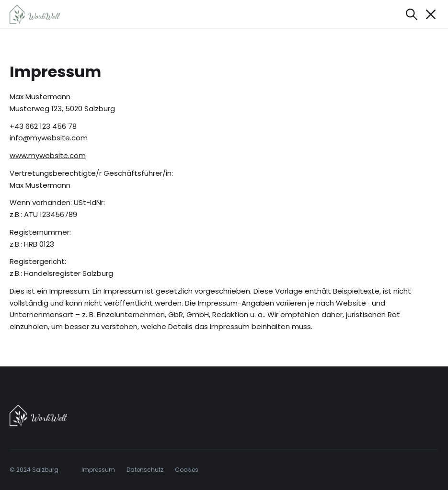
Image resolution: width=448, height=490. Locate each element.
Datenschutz (145, 470)
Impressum (98, 470)
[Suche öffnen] (412, 14)
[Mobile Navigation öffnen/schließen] (431, 14)
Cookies (187, 470)
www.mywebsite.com (48, 155)
